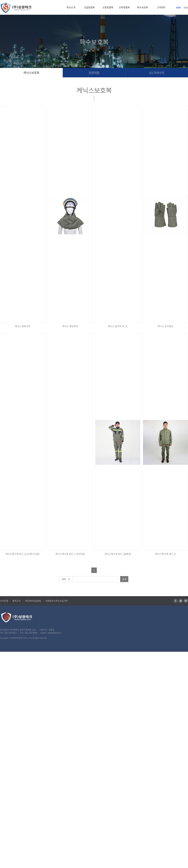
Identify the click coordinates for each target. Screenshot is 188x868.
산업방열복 (89, 7)
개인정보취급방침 (33, 601)
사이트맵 (4, 601)
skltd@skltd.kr (55, 633)
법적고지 (16, 601)
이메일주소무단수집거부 (56, 601)
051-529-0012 (11, 633)
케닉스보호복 (31, 73)
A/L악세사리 (157, 73)
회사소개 (71, 7)
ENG (186, 7)
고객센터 (161, 7)
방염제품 (94, 73)
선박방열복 (124, 7)
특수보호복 (143, 7)
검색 (124, 579)
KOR (178, 7)
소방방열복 (108, 7)
